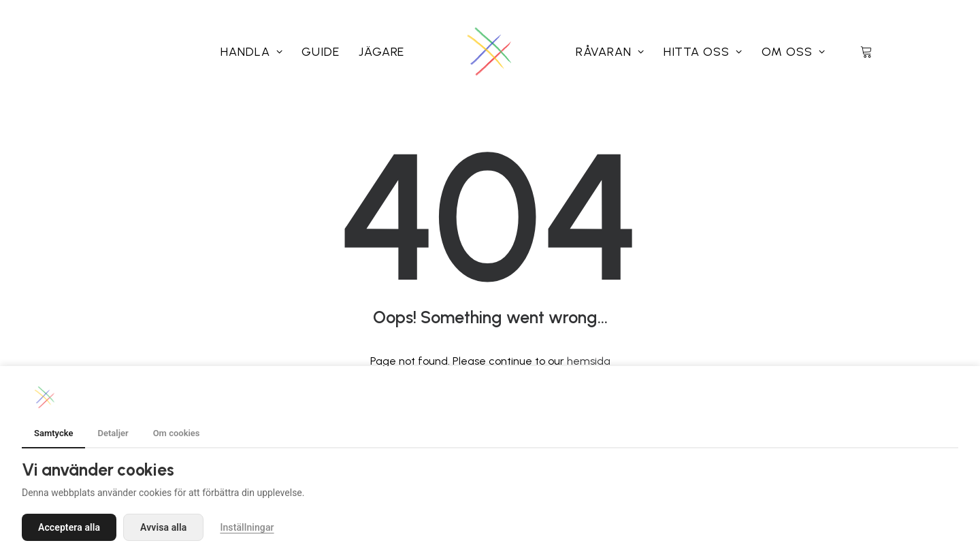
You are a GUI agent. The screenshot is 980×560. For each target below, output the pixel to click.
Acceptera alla (69, 527)
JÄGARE (381, 52)
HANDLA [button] (251, 52)
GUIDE (321, 52)
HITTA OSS (703, 52)
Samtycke (53, 433)
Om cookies (177, 433)
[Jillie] (490, 52)
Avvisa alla (163, 527)
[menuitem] (251, 52)
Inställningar (247, 527)
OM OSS (794, 52)
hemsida (589, 361)
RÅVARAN (610, 52)
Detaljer (113, 433)
